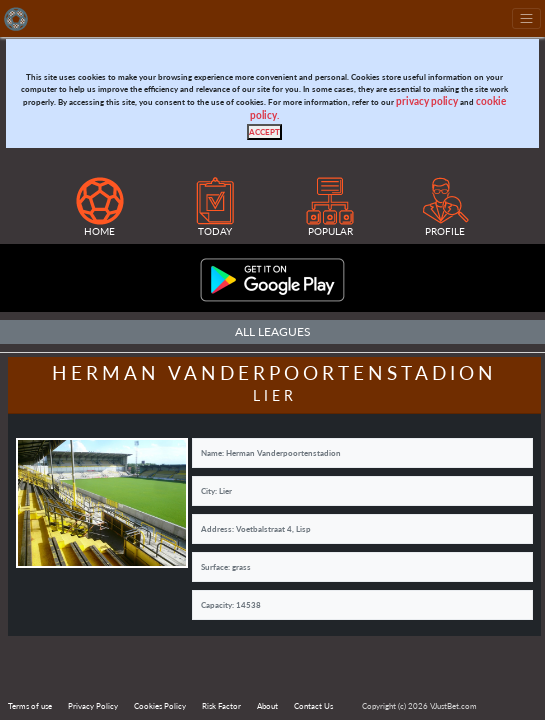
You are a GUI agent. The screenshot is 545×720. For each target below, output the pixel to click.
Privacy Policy (93, 706)
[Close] (264, 132)
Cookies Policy (160, 706)
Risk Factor (221, 706)
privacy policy (427, 101)
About (267, 706)
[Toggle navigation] (526, 18)
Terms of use (30, 706)
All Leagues (273, 331)
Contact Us (313, 706)
